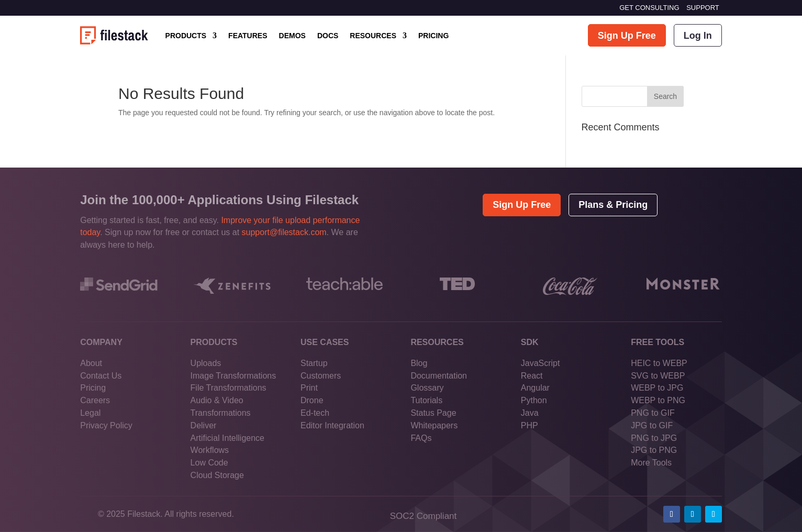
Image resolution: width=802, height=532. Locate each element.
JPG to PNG (654, 450)
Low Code (209, 463)
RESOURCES (373, 36)
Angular (535, 388)
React (532, 376)
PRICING (433, 36)
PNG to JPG (654, 438)
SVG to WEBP (658, 376)
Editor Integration (332, 425)
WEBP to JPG (657, 388)
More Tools (651, 463)
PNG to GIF (653, 413)
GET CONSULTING (649, 8)
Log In (698, 36)
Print (309, 388)
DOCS (328, 36)
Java (530, 413)
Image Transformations (233, 376)
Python (534, 400)
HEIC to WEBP (659, 363)
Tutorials (426, 400)
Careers (95, 400)
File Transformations (229, 388)
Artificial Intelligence (227, 438)
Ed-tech (315, 413)
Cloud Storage (217, 475)
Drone (312, 400)
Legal (90, 413)
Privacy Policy (106, 425)
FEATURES (248, 36)
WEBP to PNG (658, 400)
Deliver (204, 425)
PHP (530, 425)
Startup (314, 363)
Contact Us (101, 376)
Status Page (433, 413)
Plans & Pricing (613, 205)
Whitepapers (434, 425)
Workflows (210, 450)
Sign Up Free (627, 36)
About (91, 363)
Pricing (93, 388)
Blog (419, 363)
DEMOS (292, 36)
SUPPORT (703, 8)
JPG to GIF (652, 425)
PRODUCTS (186, 36)
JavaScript (541, 363)
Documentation (439, 376)
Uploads (206, 363)
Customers (321, 376)
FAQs (421, 438)
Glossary (427, 388)
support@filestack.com (284, 232)
